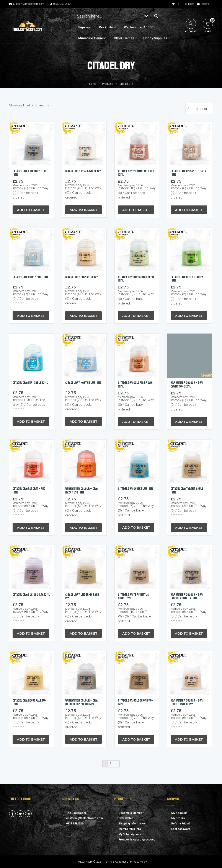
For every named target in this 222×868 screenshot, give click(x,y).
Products (108, 84)
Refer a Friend (180, 823)
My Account (179, 813)
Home (93, 84)
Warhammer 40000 (139, 27)
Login (190, 4)
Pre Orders (107, 27)
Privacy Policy (138, 862)
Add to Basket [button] (31, 210)
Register (204, 4)
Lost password (181, 829)
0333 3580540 (60, 4)
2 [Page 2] (110, 764)
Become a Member (131, 813)
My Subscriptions (130, 834)
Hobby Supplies (155, 38)
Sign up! (84, 27)
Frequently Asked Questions (137, 840)
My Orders (178, 818)
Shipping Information (132, 823)
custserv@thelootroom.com (27, 4)
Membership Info (130, 829)
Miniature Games (91, 38)
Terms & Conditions (116, 862)
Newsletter (126, 818)
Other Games (124, 38)
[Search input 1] (108, 16)
